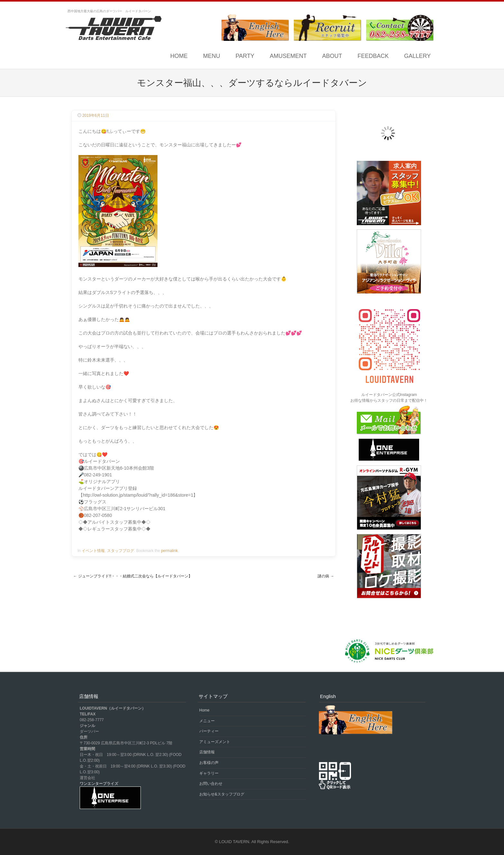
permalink (169, 551)
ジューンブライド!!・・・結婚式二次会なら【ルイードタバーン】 (133, 576)
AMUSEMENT (288, 56)
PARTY (245, 56)
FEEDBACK (373, 56)
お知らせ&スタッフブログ (222, 794)
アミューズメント (215, 742)
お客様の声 (209, 763)
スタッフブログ (121, 551)
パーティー (209, 731)
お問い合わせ (211, 784)
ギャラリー (209, 773)
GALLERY (417, 56)
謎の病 (326, 576)
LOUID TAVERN (234, 842)
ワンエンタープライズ (99, 784)
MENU (212, 56)
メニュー (207, 721)
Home (179, 56)
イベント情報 (93, 551)
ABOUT (332, 56)
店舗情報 (207, 752)
